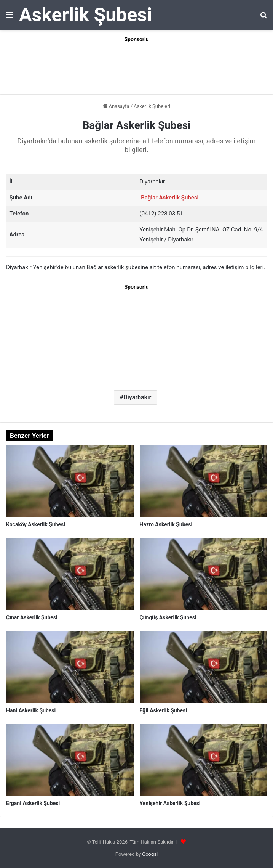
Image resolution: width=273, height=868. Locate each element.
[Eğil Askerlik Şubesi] (204, 667)
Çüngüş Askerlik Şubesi (168, 617)
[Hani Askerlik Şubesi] (70, 667)
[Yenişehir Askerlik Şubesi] (204, 760)
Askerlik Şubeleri (152, 106)
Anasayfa (116, 106)
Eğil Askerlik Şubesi (163, 710)
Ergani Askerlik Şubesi (33, 803)
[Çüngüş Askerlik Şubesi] (204, 574)
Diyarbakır (137, 397)
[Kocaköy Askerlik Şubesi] (70, 481)
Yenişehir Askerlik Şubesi (170, 803)
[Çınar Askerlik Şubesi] (70, 574)
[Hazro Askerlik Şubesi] (204, 481)
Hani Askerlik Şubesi (31, 710)
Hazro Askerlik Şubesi (166, 524)
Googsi (150, 854)
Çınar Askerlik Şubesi (32, 617)
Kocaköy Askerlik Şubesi (36, 524)
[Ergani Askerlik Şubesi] (70, 760)
